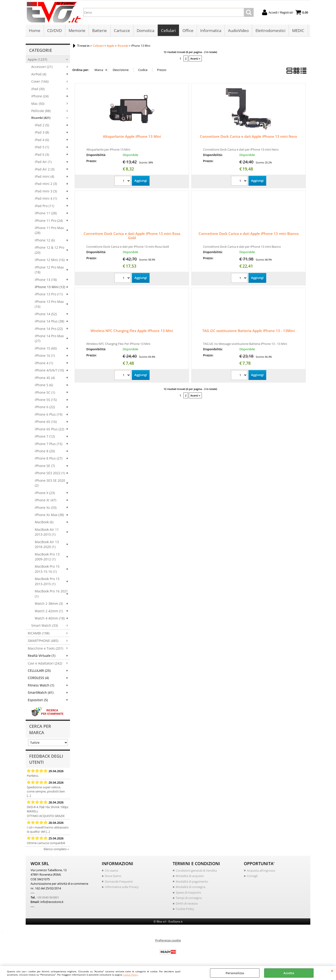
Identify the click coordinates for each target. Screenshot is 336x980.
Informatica (210, 31)
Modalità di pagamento (192, 882)
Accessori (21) (42, 67)
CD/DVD (54, 31)
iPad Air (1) (43, 162)
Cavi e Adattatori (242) (45, 663)
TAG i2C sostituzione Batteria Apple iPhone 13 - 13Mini (248, 331)
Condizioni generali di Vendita (196, 871)
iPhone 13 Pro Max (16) (49, 304)
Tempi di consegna (189, 898)
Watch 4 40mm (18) (50, 619)
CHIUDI (332, 971)
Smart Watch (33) (45, 626)
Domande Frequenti (119, 882)
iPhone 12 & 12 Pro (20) (49, 250)
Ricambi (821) (41, 118)
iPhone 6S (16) (46, 422)
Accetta (289, 973)
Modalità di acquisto (190, 876)
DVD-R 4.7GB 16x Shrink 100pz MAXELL (48, 809)
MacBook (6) (44, 522)
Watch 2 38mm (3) (49, 604)
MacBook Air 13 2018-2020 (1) (47, 545)
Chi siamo (112, 871)
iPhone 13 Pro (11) (49, 295)
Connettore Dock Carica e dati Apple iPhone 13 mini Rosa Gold (132, 236)
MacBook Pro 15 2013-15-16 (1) (47, 569)
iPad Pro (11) (44, 206)
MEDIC (298, 31)
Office (188, 31)
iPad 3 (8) (42, 133)
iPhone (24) (40, 97)
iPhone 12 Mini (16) (50, 260)
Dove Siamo (113, 876)
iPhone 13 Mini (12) (50, 287)
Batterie (100, 31)
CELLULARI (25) (39, 671)
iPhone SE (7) (45, 466)
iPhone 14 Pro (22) (49, 329)
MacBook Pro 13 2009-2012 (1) (47, 557)
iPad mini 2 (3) (46, 184)
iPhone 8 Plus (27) (49, 459)
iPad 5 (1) (42, 147)
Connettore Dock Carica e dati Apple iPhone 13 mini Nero (248, 137)
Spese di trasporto (188, 893)
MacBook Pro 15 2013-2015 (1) (47, 582)
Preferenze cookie (168, 941)
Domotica (145, 31)
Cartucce (122, 31)
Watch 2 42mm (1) (49, 611)
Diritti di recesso (187, 904)
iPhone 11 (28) (46, 214)
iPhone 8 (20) (45, 451)
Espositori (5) (38, 700)
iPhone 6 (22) (45, 407)
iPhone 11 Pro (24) (49, 221)
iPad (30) (38, 89)
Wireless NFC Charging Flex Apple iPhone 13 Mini (132, 331)
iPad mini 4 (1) (46, 199)
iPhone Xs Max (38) (49, 515)
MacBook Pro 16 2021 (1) (51, 594)
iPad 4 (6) (42, 140)
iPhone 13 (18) (46, 280)
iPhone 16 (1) (45, 356)
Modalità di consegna (191, 887)
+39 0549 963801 (48, 898)
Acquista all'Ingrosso (261, 871)
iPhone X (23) (45, 493)
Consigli (252, 876)
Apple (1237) (37, 60)
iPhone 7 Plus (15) (49, 444)
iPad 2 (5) (42, 126)
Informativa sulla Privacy (122, 887)
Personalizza (235, 973)
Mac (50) (38, 104)
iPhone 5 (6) (44, 385)
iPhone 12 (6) (45, 241)
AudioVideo (238, 31)
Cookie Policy (130, 975)
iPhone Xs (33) (46, 508)
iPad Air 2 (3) (45, 169)
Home (35, 31)
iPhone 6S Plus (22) (49, 429)
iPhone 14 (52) (46, 314)
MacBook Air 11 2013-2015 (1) (47, 532)
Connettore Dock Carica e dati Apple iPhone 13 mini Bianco (249, 234)
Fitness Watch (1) (41, 686)
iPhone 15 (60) (46, 349)
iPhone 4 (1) (44, 363)
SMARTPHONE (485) (43, 641)
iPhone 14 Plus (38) (49, 322)
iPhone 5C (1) (45, 393)
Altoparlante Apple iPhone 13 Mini (132, 137)
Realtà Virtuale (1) (42, 656)
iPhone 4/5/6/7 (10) (49, 371)
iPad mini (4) (44, 177)
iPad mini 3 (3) (46, 192)
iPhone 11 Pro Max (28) (49, 231)
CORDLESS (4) (38, 678)
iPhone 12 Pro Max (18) (49, 270)
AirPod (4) (39, 75)
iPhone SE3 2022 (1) (50, 473)
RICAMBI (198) (39, 634)
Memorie (77, 31)
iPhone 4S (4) (45, 378)
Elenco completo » (56, 849)
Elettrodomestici (270, 31)
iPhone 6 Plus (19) (49, 415)
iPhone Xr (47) (45, 501)
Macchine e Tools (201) (45, 649)
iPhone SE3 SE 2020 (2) (50, 483)
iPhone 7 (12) (45, 437)
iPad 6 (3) (42, 155)
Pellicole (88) (41, 111)
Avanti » (195, 59)
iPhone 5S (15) (46, 400)
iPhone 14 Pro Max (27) (49, 339)
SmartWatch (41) (41, 693)
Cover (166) (40, 82)
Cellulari (168, 31)
